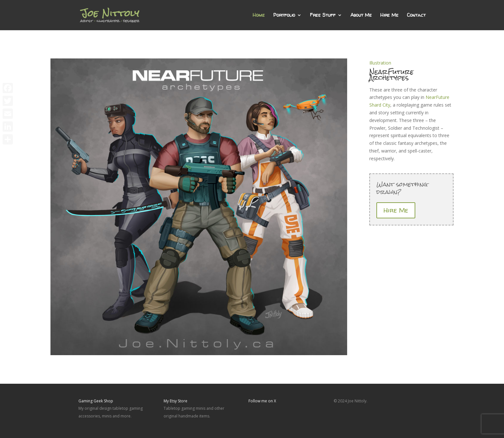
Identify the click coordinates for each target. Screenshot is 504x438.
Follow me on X (262, 401)
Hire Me (389, 16)
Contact (416, 16)
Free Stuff (323, 16)
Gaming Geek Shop (96, 401)
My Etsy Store (175, 401)
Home (259, 16)
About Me (361, 16)
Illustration (380, 63)
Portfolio (284, 16)
